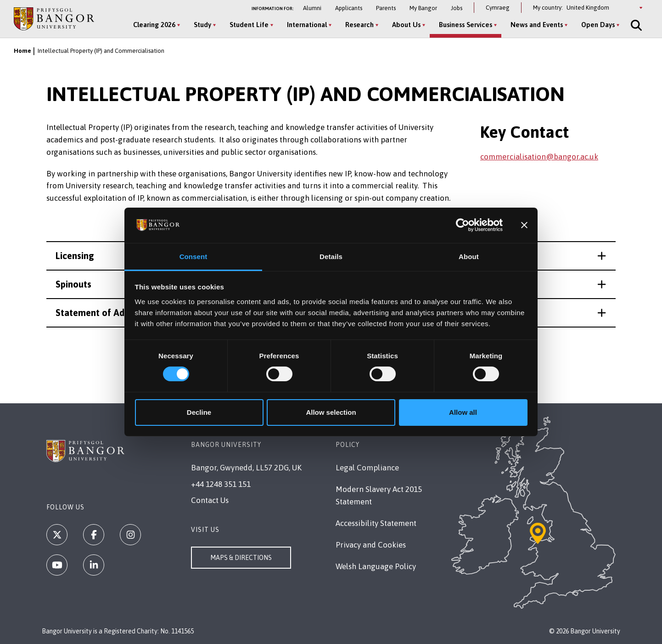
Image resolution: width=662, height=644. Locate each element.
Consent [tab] (194, 257)
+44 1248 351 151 (221, 484)
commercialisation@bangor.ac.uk (539, 157)
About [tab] (469, 257)
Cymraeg (498, 8)
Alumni (312, 8)
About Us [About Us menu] (406, 25)
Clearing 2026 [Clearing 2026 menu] (154, 25)
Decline (199, 412)
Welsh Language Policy (376, 566)
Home (22, 51)
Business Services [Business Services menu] (466, 25)
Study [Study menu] (202, 25)
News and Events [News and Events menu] (537, 25)
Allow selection (331, 412)
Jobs (457, 8)
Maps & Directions (241, 558)
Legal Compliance (367, 468)
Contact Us (210, 500)
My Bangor (423, 8)
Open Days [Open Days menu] (598, 25)
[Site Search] (635, 25)
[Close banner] (524, 225)
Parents (386, 8)
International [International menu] (307, 25)
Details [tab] (331, 257)
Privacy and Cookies (371, 545)
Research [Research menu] (359, 25)
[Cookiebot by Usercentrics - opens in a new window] (463, 225)
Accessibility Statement (376, 523)
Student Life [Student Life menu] (249, 25)
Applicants (349, 8)
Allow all (463, 412)
